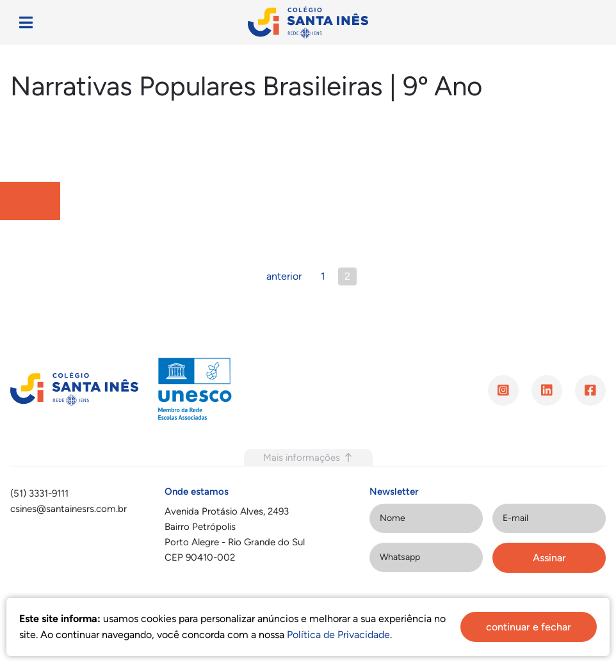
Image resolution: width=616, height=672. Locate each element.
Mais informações (308, 458)
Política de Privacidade (338, 635)
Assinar (549, 558)
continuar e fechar (529, 627)
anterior (284, 276)
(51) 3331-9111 (39, 493)
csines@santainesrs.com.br (69, 509)
